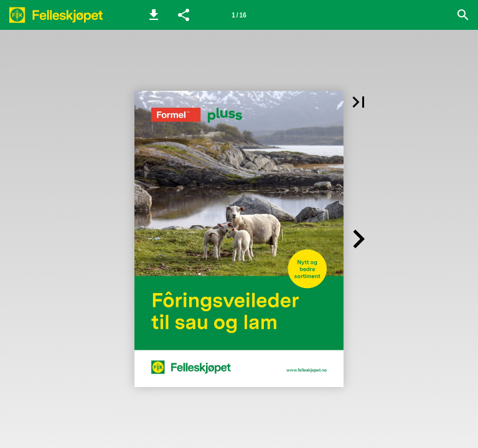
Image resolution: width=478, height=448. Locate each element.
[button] (154, 15)
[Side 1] (239, 15)
